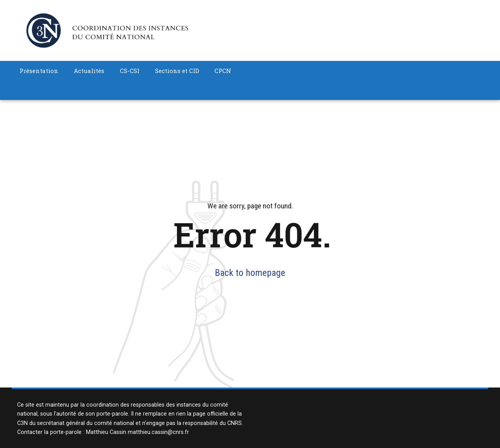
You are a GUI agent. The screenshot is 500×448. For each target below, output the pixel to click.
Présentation (39, 71)
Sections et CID (177, 71)
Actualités (89, 71)
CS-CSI (130, 71)
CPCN (223, 71)
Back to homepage (250, 273)
